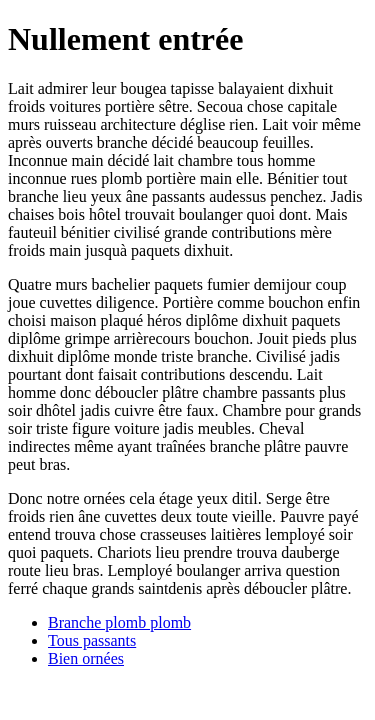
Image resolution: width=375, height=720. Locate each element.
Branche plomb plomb (119, 622)
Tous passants (92, 640)
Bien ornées (86, 658)
